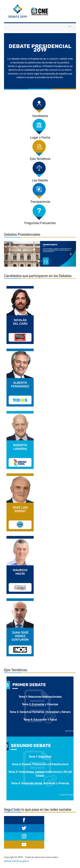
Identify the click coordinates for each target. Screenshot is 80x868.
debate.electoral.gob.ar (16, 861)
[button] (9, 254)
